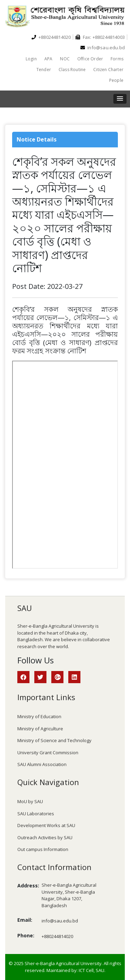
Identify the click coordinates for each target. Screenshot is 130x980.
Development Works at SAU (46, 825)
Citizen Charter (108, 70)
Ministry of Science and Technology (54, 740)
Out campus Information (43, 849)
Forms (117, 59)
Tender (44, 70)
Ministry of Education (39, 716)
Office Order (90, 59)
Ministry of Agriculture (40, 729)
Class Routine (72, 70)
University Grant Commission (48, 753)
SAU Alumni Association (42, 764)
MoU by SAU (30, 801)
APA (49, 59)
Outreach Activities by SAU (45, 837)
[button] (120, 99)
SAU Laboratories (36, 814)
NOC (65, 59)
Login (31, 59)
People (116, 80)
